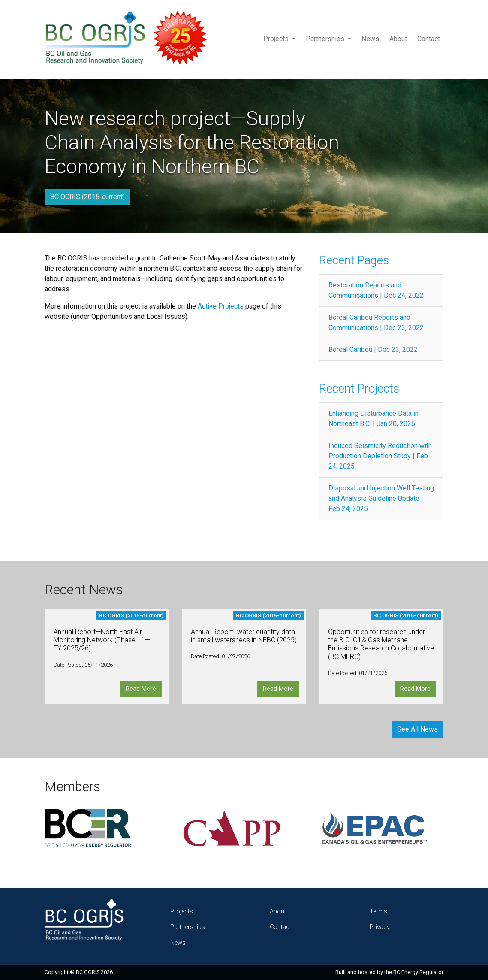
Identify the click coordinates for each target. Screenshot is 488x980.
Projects (277, 39)
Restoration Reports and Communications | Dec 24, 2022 (376, 290)
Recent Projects (359, 389)
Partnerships (326, 39)
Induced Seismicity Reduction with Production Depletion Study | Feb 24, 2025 (380, 456)
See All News (417, 729)
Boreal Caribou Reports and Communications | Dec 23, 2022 (376, 322)
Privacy (380, 927)
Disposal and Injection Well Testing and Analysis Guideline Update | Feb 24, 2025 (381, 498)
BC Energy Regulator (418, 972)
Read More (141, 689)
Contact (429, 39)
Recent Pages (354, 260)
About (398, 39)
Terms (378, 912)
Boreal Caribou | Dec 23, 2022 (373, 349)
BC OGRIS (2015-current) (87, 197)
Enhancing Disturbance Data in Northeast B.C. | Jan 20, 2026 (374, 419)
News (370, 39)
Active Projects (221, 306)
